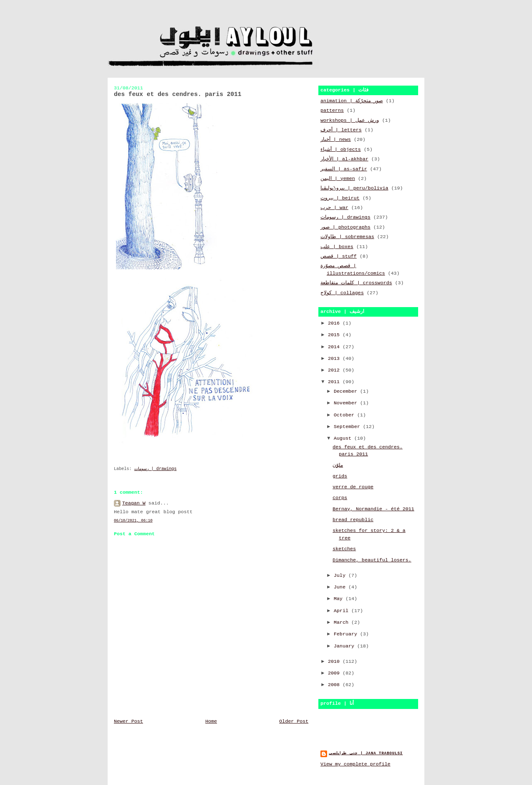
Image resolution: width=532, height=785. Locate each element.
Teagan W (134, 503)
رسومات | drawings (155, 469)
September (348, 427)
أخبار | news (336, 140)
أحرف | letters (341, 130)
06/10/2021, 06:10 (133, 520)
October (345, 415)
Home (211, 721)
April (342, 611)
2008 (335, 685)
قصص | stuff (339, 256)
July (341, 576)
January (345, 646)
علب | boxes (337, 247)
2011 (335, 382)
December (347, 391)
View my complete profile (355, 764)
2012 (335, 370)
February (347, 634)
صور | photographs (345, 227)
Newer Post (128, 721)
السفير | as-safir (344, 169)
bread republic (353, 520)
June (341, 587)
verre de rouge (353, 487)
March (342, 623)
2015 (335, 335)
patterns (332, 111)
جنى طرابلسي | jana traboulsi (366, 753)
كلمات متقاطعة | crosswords (356, 283)
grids (340, 476)
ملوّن (338, 465)
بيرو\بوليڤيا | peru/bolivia (354, 188)
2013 (335, 359)
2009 (335, 673)
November (347, 403)
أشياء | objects (341, 150)
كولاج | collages (342, 293)
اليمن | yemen (338, 179)
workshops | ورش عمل (350, 121)
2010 (335, 662)
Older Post (294, 721)
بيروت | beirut (340, 198)
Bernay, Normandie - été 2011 (373, 509)
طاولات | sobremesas (347, 237)
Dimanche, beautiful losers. (372, 560)
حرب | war (334, 208)
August (344, 438)
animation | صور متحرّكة (352, 101)
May (340, 599)
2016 (335, 323)
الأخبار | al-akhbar (344, 159)
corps (340, 498)
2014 (335, 347)
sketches (344, 549)
